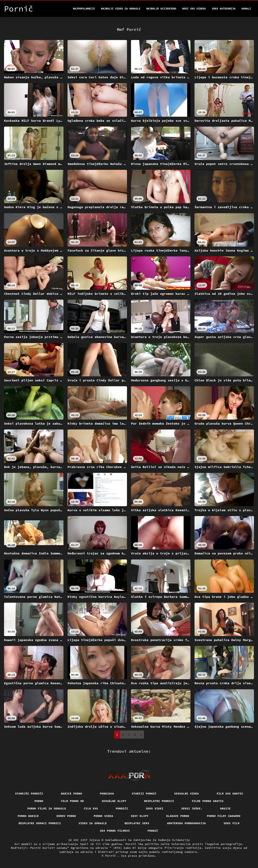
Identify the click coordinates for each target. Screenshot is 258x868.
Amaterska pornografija (187, 823)
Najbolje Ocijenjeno (161, 9)
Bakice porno (71, 793)
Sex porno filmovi (115, 831)
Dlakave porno (178, 816)
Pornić (153, 831)
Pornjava (107, 793)
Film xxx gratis (230, 793)
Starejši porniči (29, 793)
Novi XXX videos (194, 9)
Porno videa (103, 816)
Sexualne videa (187, 793)
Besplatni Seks (137, 823)
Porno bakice (28, 816)
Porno (39, 801)
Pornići (122, 808)
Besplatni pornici (159, 801)
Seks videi (155, 808)
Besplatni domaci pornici (40, 823)
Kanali (246, 9)
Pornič (111, 856)
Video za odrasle (93, 823)
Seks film (231, 823)
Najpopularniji (84, 9)
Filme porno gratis (208, 801)
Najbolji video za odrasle (121, 9)
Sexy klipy (140, 816)
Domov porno (66, 816)
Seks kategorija (224, 9)
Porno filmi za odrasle (47, 808)
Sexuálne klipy (114, 801)
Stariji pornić (144, 793)
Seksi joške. (192, 808)
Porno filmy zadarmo (224, 816)
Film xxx (91, 808)
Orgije (225, 808)
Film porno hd (73, 801)
